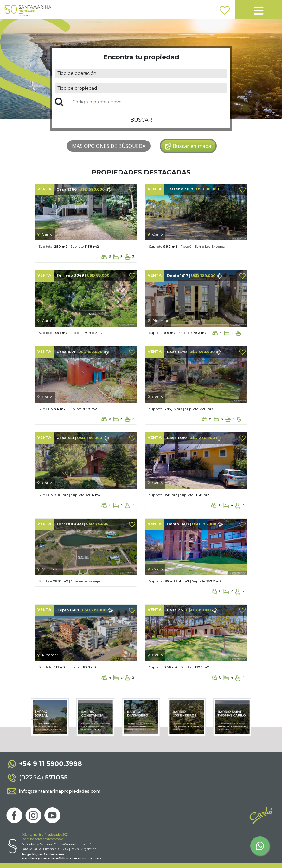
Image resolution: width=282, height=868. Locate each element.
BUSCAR (141, 120)
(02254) (37, 777)
